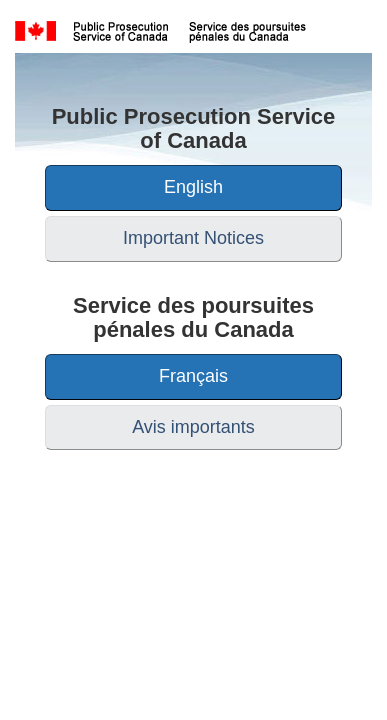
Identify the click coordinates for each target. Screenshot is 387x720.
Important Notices (193, 238)
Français (193, 376)
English (193, 187)
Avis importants (193, 427)
